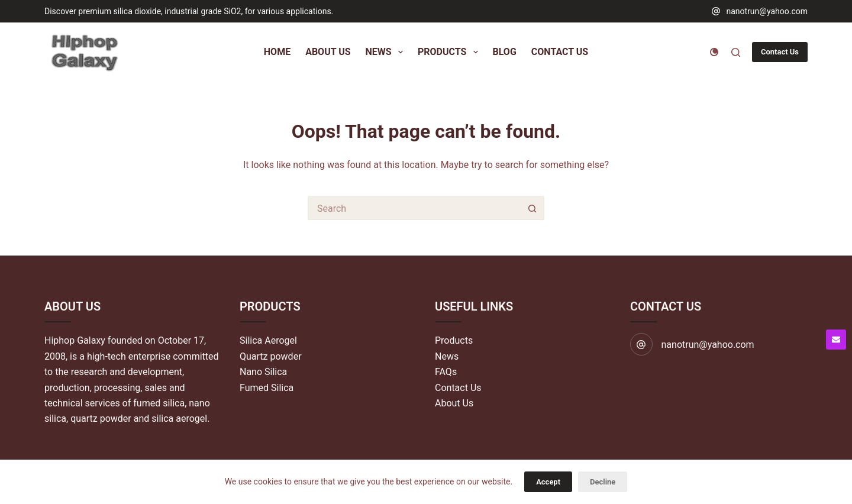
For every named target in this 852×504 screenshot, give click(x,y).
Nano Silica (263, 372)
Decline (603, 482)
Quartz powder (271, 356)
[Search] (736, 52)
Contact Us (780, 52)
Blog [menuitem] (505, 52)
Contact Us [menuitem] (560, 52)
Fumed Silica (267, 388)
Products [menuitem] (450, 52)
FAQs (446, 372)
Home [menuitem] (277, 52)
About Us (454, 403)
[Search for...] (414, 208)
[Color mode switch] (714, 52)
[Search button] (532, 208)
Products (454, 340)
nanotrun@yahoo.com (767, 11)
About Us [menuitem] (328, 52)
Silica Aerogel (268, 340)
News (447, 356)
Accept (548, 482)
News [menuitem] (387, 52)
